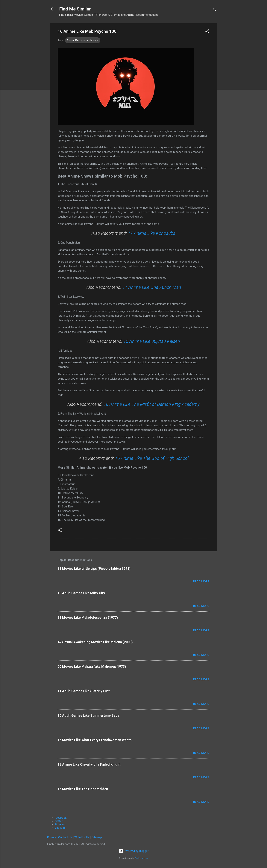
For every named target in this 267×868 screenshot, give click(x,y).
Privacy (52, 837)
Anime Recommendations (83, 40)
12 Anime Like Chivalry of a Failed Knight (89, 764)
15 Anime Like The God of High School (152, 458)
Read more (201, 581)
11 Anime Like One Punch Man (152, 287)
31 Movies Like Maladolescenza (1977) (88, 617)
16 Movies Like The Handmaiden (83, 789)
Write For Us (82, 837)
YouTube (60, 828)
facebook (61, 818)
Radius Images (142, 858)
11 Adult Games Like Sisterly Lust (84, 691)
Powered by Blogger (134, 851)
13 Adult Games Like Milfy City (81, 593)
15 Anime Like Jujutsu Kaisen (152, 341)
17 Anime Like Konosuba (152, 233)
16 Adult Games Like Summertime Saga (89, 715)
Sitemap (97, 837)
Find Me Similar (75, 9)
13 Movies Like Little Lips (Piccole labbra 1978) (94, 568)
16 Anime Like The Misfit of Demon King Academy (152, 404)
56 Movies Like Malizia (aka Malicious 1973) (92, 666)
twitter (59, 821)
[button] (207, 32)
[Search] (215, 10)
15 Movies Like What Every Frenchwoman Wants (95, 740)
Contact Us (65, 837)
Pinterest (60, 824)
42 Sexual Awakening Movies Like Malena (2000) (95, 642)
